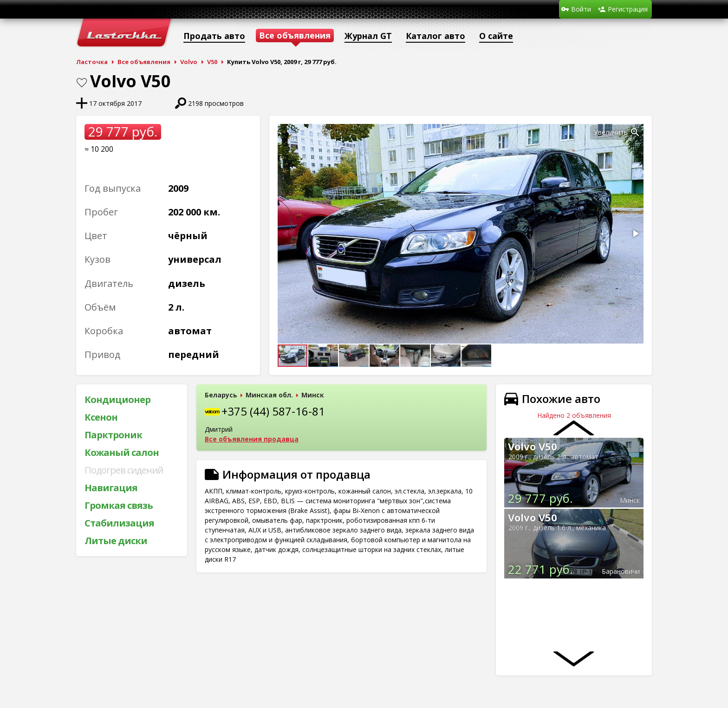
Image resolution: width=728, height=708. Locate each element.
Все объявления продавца (252, 439)
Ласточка (92, 62)
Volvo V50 (533, 446)
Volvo (189, 62)
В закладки (82, 83)
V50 (212, 62)
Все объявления (144, 62)
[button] (635, 132)
